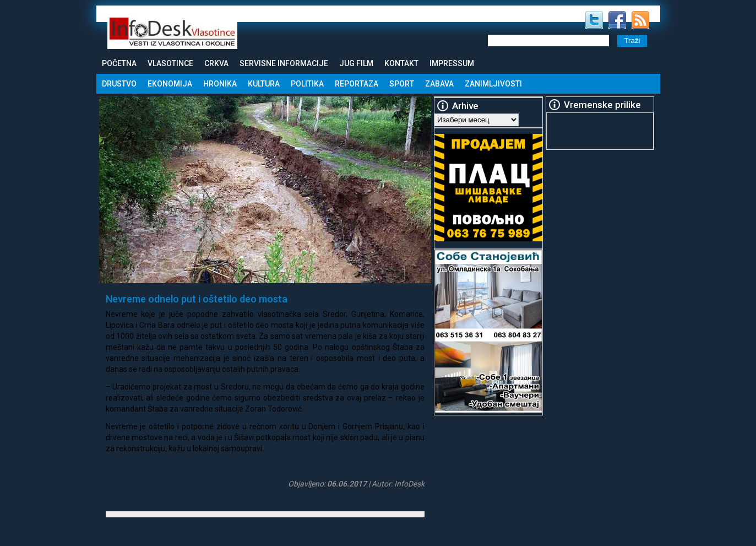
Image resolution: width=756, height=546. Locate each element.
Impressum (452, 63)
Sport (402, 84)
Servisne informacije (284, 63)
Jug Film (356, 63)
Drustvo (119, 84)
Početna (119, 63)
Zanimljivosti (493, 84)
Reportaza (357, 84)
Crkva (216, 63)
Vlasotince (170, 63)
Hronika (220, 84)
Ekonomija (170, 84)
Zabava (439, 84)
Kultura (264, 84)
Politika (307, 84)
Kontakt (401, 63)
